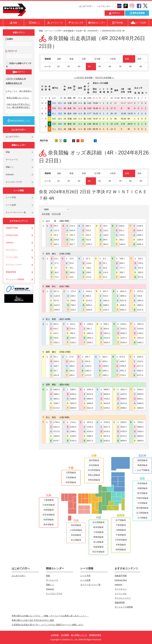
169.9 (72, 272)
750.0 (56, 338)
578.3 (73, 329)
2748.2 (140, 333)
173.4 (73, 291)
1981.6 (140, 301)
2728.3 (123, 375)
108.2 (89, 268)
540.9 (72, 230)
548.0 (122, 226)
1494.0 (122, 244)
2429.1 (124, 324)
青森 (71, 59)
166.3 (56, 361)
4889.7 (107, 389)
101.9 (72, 361)
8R (131, 66)
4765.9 (107, 422)
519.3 (106, 296)
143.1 (106, 230)
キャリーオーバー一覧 (16, 212)
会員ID (10, 39)
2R (69, 66)
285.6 (141, 272)
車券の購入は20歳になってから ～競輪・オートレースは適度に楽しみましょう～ (50, 616)
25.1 (105, 263)
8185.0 (107, 408)
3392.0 (124, 422)
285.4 (72, 375)
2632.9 (140, 324)
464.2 (105, 357)
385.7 (88, 226)
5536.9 (124, 342)
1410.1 (89, 291)
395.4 (73, 333)
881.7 (89, 329)
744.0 (122, 235)
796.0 (73, 305)
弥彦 (84, 59)
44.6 (105, 268)
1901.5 (90, 333)
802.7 (72, 244)
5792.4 (73, 441)
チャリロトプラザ (14, 182)
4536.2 (123, 305)
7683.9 (140, 431)
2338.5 (73, 436)
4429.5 (124, 394)
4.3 (104, 259)
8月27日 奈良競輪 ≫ (105, 78)
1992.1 (106, 375)
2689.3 (140, 244)
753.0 (88, 230)
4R (89, 66)
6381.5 (123, 310)
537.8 (56, 301)
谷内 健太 (57, 103)
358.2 (122, 240)
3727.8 (56, 431)
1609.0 (106, 366)
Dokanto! (10, 174)
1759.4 (56, 422)
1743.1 (73, 422)
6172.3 (56, 408)
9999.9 (73, 408)
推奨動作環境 (95, 635)
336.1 (122, 259)
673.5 (122, 357)
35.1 (56, 357)
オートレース (12, 159)
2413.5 (107, 338)
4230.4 (90, 431)
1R (58, 66)
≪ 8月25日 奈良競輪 (83, 78)
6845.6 (107, 394)
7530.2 (107, 399)
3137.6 (140, 310)
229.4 (73, 310)
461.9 (56, 375)
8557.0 (90, 441)
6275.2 (124, 436)
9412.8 (90, 408)
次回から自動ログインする (19, 65)
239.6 (73, 301)
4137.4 (124, 338)
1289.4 (90, 324)
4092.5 (124, 333)
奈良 (127, 59)
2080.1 (73, 389)
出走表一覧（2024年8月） (88, 31)
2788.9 (123, 366)
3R (79, 66)
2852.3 (90, 338)
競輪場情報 (11, 272)
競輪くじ (10, 167)
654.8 (106, 329)
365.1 (56, 244)
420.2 (56, 324)
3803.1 (56, 399)
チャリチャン (12, 250)
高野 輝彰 (57, 124)
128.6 (141, 263)
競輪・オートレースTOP (50, 31)
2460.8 (56, 436)
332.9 (141, 268)
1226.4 (90, 427)
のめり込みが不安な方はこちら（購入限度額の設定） (19, 106)
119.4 (89, 263)
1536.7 (56, 403)
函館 (59, 59)
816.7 (56, 329)
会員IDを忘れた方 (14, 83)
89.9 (105, 240)
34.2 (56, 235)
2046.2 (90, 342)
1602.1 (106, 371)
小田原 (113, 59)
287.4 (56, 291)
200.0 (56, 240)
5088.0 (73, 399)
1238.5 (140, 226)
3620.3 (124, 427)
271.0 (89, 277)
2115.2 (89, 301)
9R (141, 66)
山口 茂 (57, 98)
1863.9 (56, 389)
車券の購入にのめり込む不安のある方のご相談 (33, 620)
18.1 (56, 259)
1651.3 (124, 389)
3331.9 (140, 338)
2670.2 (124, 329)
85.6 (56, 226)
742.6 (88, 240)
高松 (139, 59)
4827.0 (107, 427)
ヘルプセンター (104, 6)
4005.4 (73, 394)
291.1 (72, 235)
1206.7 (123, 361)
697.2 (106, 291)
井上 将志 (57, 129)
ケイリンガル (12, 257)
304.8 (88, 361)
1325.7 (73, 338)
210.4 (72, 226)
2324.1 (106, 310)
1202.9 (88, 366)
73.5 (56, 277)
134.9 (106, 235)
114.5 (105, 272)
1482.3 (88, 371)
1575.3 (140, 291)
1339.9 (140, 240)
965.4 (89, 296)
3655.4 (89, 305)
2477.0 (140, 366)
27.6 (71, 357)
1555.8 (57, 310)
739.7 (72, 240)
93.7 (56, 371)
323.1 (88, 235)
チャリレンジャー (14, 265)
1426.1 (73, 342)
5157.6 (123, 301)
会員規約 (55, 635)
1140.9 (57, 296)
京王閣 (97, 59)
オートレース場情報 (15, 279)
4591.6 (90, 389)
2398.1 (73, 431)
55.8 (71, 263)
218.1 (141, 259)
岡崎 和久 (57, 108)
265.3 (72, 371)
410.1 (56, 333)
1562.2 (56, 342)
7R (120, 66)
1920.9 (89, 310)
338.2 (73, 296)
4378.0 (107, 431)
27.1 (56, 263)
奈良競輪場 (68, 31)
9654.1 (140, 399)
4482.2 (140, 342)
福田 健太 (57, 119)
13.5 (71, 259)
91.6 (105, 277)
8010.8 (90, 394)
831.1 (122, 230)
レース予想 (11, 197)
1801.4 (106, 301)
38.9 (56, 272)
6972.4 (107, 436)
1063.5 (73, 427)
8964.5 (90, 399)
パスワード (12, 51)
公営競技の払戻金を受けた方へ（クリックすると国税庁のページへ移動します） (48, 625)
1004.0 (123, 277)
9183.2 (140, 389)
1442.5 (57, 305)
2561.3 (123, 371)
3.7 (56, 268)
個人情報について (79, 635)
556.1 (106, 324)
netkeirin (10, 243)
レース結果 (11, 205)
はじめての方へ (86, 6)
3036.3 (107, 342)
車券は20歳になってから (18, 98)
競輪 (8, 152)
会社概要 (65, 635)
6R (110, 66)
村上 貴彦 (57, 113)
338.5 (89, 272)
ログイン (19, 72)
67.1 (88, 259)
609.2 (122, 263)
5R (100, 66)
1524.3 (140, 230)
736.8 (140, 296)
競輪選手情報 (12, 228)
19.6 (71, 277)
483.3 (105, 361)
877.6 (141, 277)
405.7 (88, 357)
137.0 (56, 230)
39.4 (105, 226)
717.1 (122, 268)
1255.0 (89, 244)
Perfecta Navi (12, 235)
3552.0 (73, 403)
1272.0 (88, 375)
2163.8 (140, 329)
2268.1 (140, 235)
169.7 (56, 366)
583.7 (122, 272)
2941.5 (123, 291)
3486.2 (56, 394)
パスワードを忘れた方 (16, 79)
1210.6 (140, 361)
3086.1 (106, 305)
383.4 (106, 244)
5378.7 (56, 441)
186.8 (72, 366)
